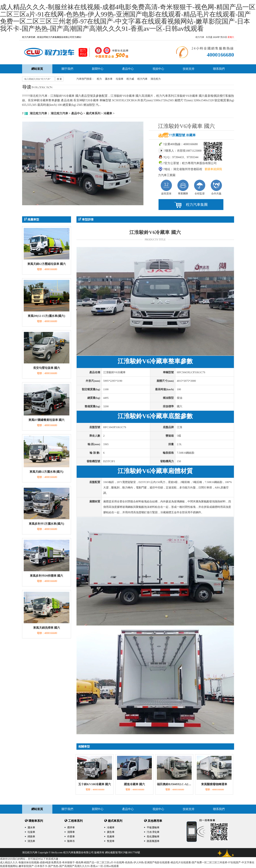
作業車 (71, 837)
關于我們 (67, 69)
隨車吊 (71, 841)
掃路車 (31, 837)
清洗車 (31, 841)
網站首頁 (37, 809)
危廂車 (111, 837)
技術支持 (189, 69)
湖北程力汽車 (59, 113)
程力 (99, 79)
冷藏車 (108, 113)
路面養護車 (153, 841)
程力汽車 (200, 37)
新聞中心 (98, 69)
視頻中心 (158, 69)
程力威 (130, 79)
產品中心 (128, 69)
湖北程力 (156, 79)
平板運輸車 (153, 828)
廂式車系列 (93, 113)
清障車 (71, 832)
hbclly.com (57, 853)
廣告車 (111, 832)
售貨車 (111, 841)
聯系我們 (219, 69)
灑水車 (109, 79)
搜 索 (59, 79)
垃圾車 (120, 79)
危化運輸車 (153, 837)
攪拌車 (71, 828)
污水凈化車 (153, 832)
